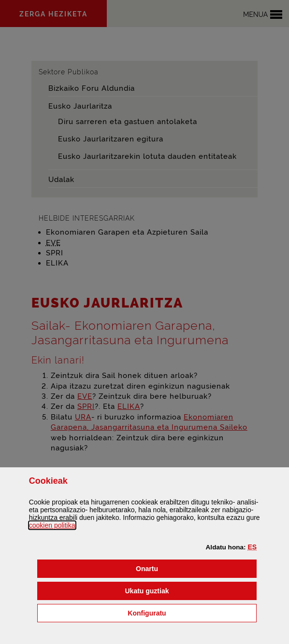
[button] (253, 547)
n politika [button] (52, 525)
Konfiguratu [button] (192, 612)
